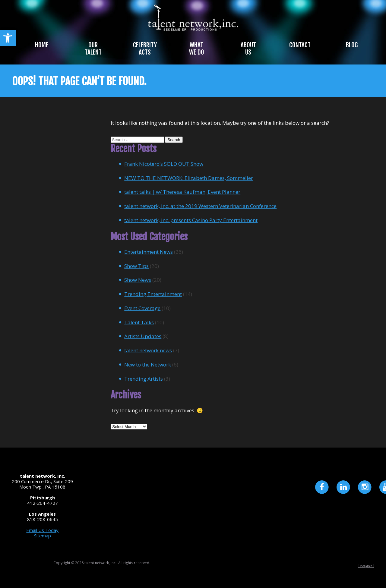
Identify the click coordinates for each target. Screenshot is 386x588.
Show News (138, 280)
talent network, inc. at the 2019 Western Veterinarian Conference (200, 206)
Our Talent (93, 49)
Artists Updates (143, 336)
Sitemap (43, 536)
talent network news (148, 350)
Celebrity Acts (145, 49)
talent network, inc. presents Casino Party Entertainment (191, 220)
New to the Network (148, 365)
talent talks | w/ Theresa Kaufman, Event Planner (182, 192)
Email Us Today (42, 530)
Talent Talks (139, 322)
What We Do (197, 49)
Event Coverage (142, 308)
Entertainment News (149, 252)
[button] (8, 38)
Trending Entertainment (153, 294)
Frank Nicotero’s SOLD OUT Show (164, 164)
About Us (248, 49)
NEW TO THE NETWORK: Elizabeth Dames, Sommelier (189, 178)
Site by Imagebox (366, 566)
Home (42, 45)
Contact (300, 45)
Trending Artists (144, 379)
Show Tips (136, 266)
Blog (352, 45)
